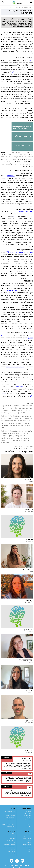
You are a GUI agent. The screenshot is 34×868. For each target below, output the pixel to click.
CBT (15, 216)
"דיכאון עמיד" (20, 387)
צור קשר (13, 849)
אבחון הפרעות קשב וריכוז (9, 824)
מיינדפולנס (28, 824)
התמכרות (28, 826)
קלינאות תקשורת (26, 838)
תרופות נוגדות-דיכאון (12, 290)
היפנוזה (29, 851)
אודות (14, 834)
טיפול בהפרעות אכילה (10, 818)
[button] (3, 3)
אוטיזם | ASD (27, 815)
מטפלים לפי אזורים (10, 811)
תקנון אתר (13, 838)
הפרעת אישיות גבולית (25, 822)
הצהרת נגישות (12, 843)
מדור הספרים (12, 820)
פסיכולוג (29, 811)
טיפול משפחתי (27, 845)
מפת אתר (13, 853)
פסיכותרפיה (11, 176)
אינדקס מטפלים (11, 826)
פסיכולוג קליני (27, 813)
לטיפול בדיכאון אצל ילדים (15, 367)
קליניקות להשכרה (11, 815)
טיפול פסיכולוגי (28, 448)
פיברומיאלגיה (27, 820)
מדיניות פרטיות (11, 840)
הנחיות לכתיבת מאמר (10, 847)
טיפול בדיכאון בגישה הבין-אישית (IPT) (19, 252)
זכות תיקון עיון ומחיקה (10, 845)
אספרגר (29, 818)
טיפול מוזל (13, 813)
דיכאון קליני (16, 72)
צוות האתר (13, 836)
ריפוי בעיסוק (28, 836)
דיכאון (31, 60)
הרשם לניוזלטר (11, 851)
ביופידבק (29, 843)
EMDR (29, 849)
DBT (30, 840)
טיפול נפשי (14, 446)
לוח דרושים (12, 822)
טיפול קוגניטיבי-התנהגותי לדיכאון (21, 211)
